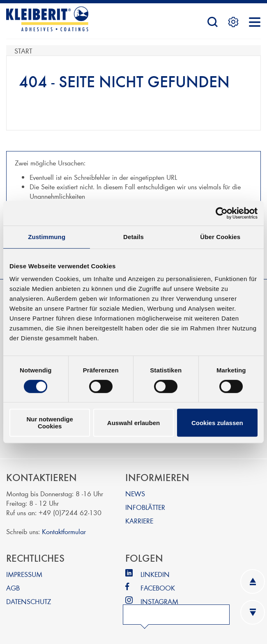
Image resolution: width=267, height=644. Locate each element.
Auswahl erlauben (133, 423)
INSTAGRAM (159, 601)
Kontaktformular (64, 531)
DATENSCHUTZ (29, 601)
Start (23, 50)
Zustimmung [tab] (47, 237)
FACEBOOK (158, 587)
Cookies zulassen (217, 423)
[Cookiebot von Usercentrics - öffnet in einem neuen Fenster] (222, 213)
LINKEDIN (155, 574)
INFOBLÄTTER (145, 507)
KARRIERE (139, 520)
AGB (13, 587)
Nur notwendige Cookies (50, 423)
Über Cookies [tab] (220, 237)
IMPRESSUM (24, 574)
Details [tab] (133, 237)
